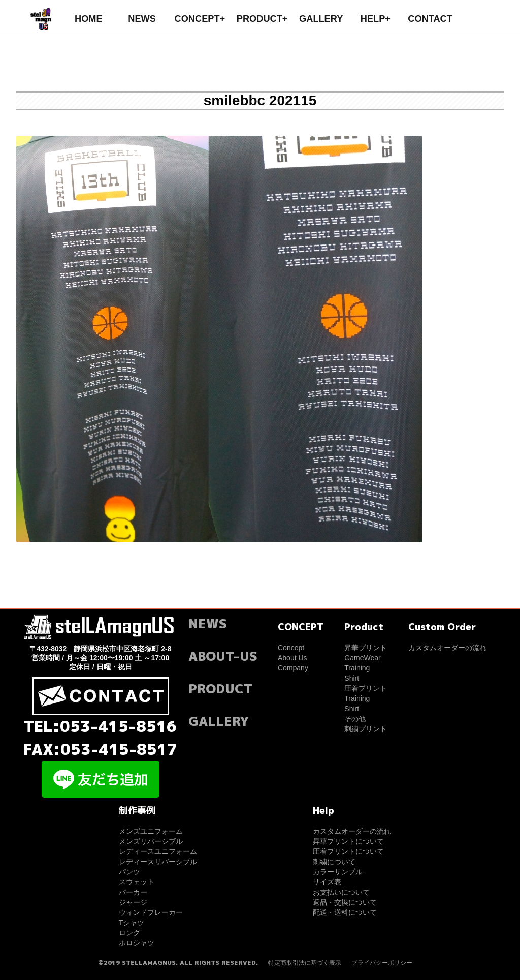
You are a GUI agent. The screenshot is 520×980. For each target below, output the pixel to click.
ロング (129, 933)
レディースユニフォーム (158, 851)
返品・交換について (345, 902)
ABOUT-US (223, 656)
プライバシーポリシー (382, 963)
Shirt (352, 678)
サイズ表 (327, 882)
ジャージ (133, 902)
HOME (89, 19)
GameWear (362, 658)
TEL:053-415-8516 (100, 726)
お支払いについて (341, 892)
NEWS (142, 19)
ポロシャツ (137, 943)
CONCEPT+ (200, 19)
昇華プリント (366, 648)
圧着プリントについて (348, 851)
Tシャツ (132, 923)
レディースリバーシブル (158, 862)
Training (357, 668)
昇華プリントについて (348, 841)
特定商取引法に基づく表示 (305, 963)
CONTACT (430, 19)
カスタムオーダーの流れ (447, 648)
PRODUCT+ (262, 19)
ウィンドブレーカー (151, 912)
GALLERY (321, 19)
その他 (355, 719)
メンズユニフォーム (151, 831)
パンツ (129, 872)
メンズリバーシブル (151, 841)
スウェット (137, 882)
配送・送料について (345, 912)
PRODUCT (220, 688)
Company (293, 668)
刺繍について (334, 862)
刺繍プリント (366, 729)
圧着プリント (366, 688)
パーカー (133, 892)
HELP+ (376, 19)
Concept (291, 648)
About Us (292, 658)
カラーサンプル (338, 872)
